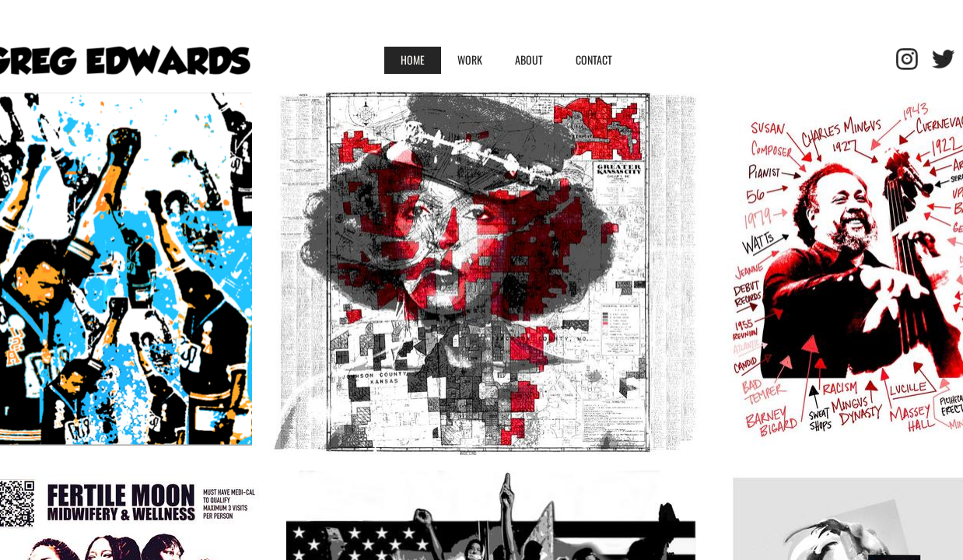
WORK (470, 59)
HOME (413, 59)
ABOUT (529, 59)
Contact (594, 59)
